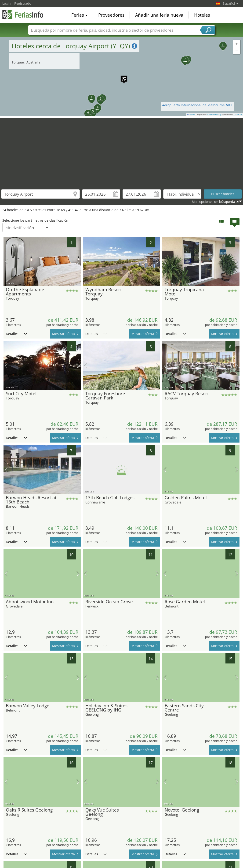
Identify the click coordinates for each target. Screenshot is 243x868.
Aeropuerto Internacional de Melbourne (197, 105)
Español (230, 3)
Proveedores (111, 15)
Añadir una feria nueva (159, 15)
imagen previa (6, 262)
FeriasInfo (26, 15)
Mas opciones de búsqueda (213, 202)
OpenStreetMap (214, 115)
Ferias (79, 15)
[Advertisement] (122, 151)
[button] (122, 76)
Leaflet (191, 115)
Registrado (23, 3)
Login (7, 3)
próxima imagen (78, 262)
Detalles (16, 334)
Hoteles (202, 15)
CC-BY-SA (238, 115)
